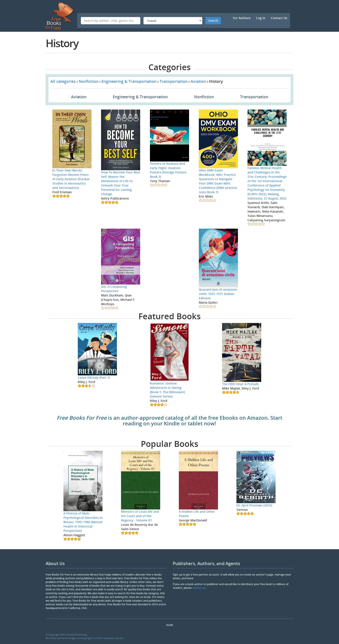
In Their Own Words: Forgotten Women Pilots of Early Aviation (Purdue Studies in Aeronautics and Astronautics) (71, 179)
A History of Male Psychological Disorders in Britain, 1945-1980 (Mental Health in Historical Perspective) (83, 522)
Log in (261, 18)
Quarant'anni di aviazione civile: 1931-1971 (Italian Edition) (218, 294)
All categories (63, 81)
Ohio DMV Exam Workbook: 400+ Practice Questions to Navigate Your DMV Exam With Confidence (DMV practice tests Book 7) (218, 181)
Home (170, 625)
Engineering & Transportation (129, 81)
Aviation (198, 81)
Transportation (174, 81)
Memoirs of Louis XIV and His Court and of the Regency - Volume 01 (140, 516)
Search (213, 21)
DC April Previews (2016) (254, 505)
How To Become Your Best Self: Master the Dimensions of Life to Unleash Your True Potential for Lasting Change (121, 183)
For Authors (242, 18)
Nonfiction (89, 81)
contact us (199, 588)
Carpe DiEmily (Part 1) (94, 377)
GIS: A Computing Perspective (114, 289)
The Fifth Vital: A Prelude (240, 384)
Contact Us (279, 18)
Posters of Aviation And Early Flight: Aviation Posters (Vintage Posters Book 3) (168, 170)
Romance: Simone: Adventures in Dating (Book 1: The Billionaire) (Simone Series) (167, 390)
